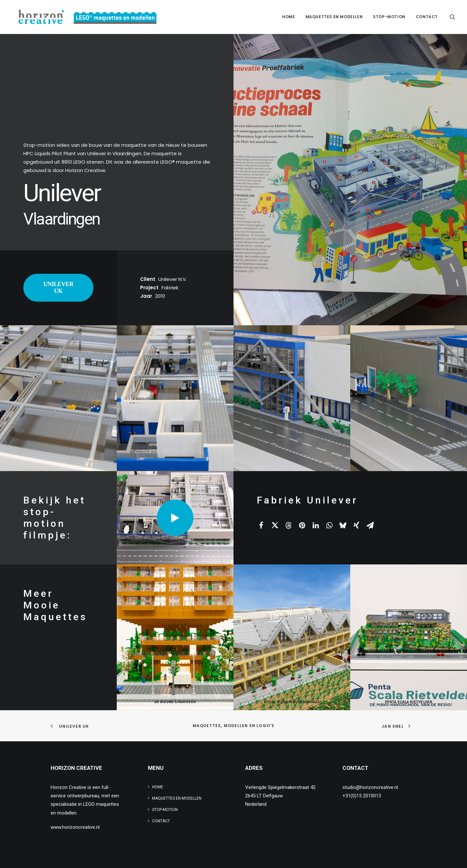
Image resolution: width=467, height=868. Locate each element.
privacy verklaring (182, 855)
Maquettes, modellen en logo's (234, 726)
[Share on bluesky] (343, 525)
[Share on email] (370, 525)
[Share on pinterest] (302, 525)
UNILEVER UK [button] (59, 288)
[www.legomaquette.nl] (82, 17)
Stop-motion (389, 17)
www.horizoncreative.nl (75, 827)
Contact (427, 17)
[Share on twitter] (275, 525)
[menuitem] (288, 17)
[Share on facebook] (261, 525)
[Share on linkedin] (316, 525)
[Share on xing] (356, 525)
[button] (452, 17)
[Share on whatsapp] (329, 525)
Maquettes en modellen (334, 17)
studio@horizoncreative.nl (370, 787)
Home (288, 17)
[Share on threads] (288, 525)
